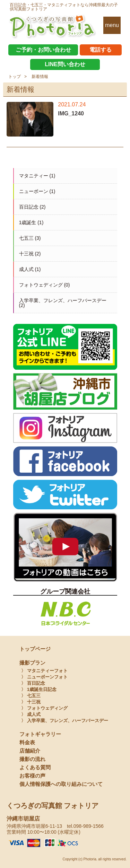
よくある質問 (35, 767)
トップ (15, 77)
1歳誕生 (28, 222)
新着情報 (40, 77)
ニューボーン (34, 191)
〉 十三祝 (31, 702)
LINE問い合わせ (65, 64)
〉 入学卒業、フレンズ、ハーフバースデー (65, 721)
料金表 (27, 742)
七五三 (26, 238)
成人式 (26, 269)
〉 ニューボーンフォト (44, 677)
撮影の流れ (32, 759)
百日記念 (29, 207)
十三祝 (26, 254)
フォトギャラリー (40, 734)
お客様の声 (32, 776)
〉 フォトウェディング (44, 708)
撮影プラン (32, 663)
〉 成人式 (31, 714)
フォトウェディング (41, 285)
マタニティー (34, 176)
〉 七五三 (31, 696)
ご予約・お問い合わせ (43, 50)
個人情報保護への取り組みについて (61, 784)
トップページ (35, 649)
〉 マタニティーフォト (44, 671)
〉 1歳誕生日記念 (39, 689)
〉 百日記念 (33, 683)
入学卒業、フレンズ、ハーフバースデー (63, 300)
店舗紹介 (30, 751)
